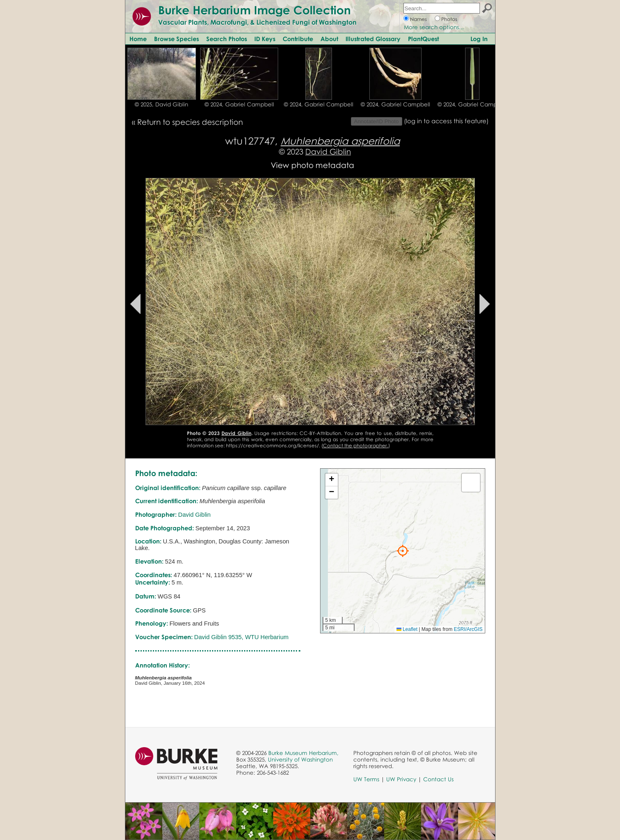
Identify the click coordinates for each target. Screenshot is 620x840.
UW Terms (366, 779)
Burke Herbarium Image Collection (255, 10)
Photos (449, 19)
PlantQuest (423, 39)
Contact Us (438, 779)
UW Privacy (401, 779)
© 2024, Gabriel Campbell (239, 104)
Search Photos (227, 39)
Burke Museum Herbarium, (303, 753)
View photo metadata (312, 165)
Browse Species (176, 39)
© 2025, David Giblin (161, 104)
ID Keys (265, 39)
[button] (403, 551)
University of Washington (300, 759)
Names (418, 19)
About (329, 39)
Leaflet (407, 629)
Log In (479, 39)
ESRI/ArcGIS (468, 629)
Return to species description (190, 122)
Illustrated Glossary (373, 39)
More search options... (434, 27)
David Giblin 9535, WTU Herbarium (242, 637)
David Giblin (328, 151)
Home (138, 39)
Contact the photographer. (356, 445)
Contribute (298, 39)
